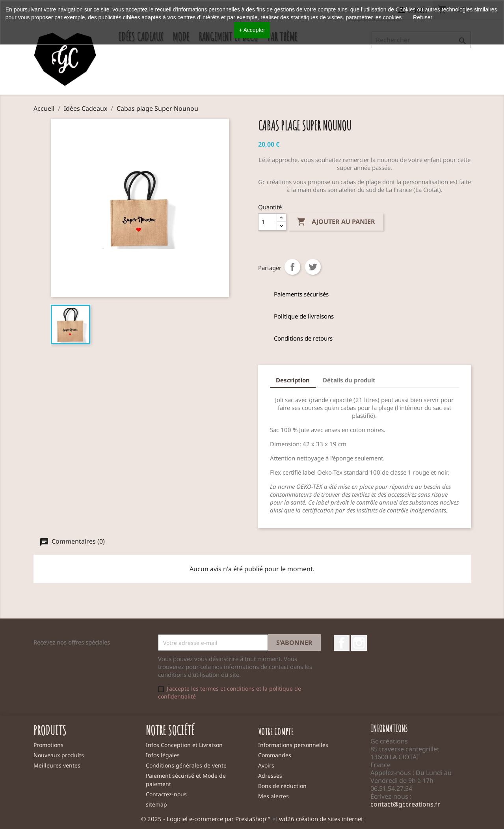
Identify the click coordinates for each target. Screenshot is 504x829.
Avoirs (266, 765)
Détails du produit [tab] (349, 380)
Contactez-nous (166, 794)
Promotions (48, 745)
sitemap (156, 804)
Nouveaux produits (59, 755)
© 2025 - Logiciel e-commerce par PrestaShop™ (207, 819)
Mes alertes (273, 796)
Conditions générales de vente (186, 765)
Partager (292, 267)
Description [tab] (293, 380)
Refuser (423, 17)
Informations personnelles (293, 745)
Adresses (270, 776)
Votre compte (276, 732)
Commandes (275, 755)
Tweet (313, 267)
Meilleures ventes (57, 765)
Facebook (342, 643)
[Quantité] (268, 222)
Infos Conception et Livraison (184, 745)
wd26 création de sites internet (321, 819)
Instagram (359, 643)
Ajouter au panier (336, 222)
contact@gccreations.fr (405, 804)
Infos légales (163, 755)
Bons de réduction (282, 786)
